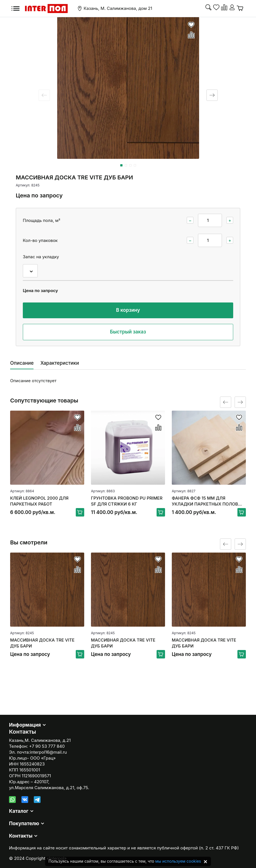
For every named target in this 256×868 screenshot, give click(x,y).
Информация (25, 725)
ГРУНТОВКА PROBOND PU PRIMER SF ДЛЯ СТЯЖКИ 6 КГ (127, 501)
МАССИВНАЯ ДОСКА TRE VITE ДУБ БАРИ (42, 643)
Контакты (21, 836)
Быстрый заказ (128, 332)
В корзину (128, 310)
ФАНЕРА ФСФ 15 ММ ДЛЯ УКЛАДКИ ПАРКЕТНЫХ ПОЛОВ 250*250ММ (205, 501)
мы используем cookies (178, 861)
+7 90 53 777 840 (47, 746)
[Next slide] (212, 95)
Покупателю (24, 824)
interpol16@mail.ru (48, 752)
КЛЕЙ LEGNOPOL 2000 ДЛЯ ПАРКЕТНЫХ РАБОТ (39, 501)
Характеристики (60, 363)
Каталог (19, 811)
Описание (22, 363)
